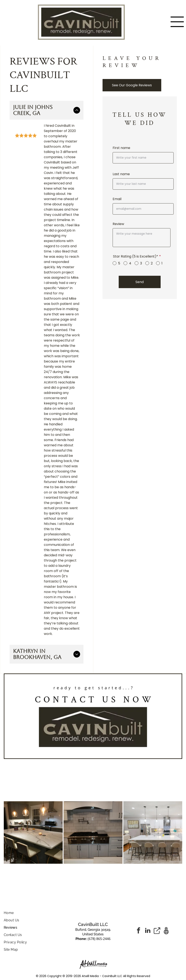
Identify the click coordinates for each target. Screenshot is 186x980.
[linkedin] (148, 931)
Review (118, 224)
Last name (121, 174)
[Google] (166, 931)
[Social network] (157, 931)
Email (117, 199)
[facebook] (139, 931)
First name (121, 148)
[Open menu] (177, 22)
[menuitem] (34, 913)
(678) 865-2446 (99, 939)
